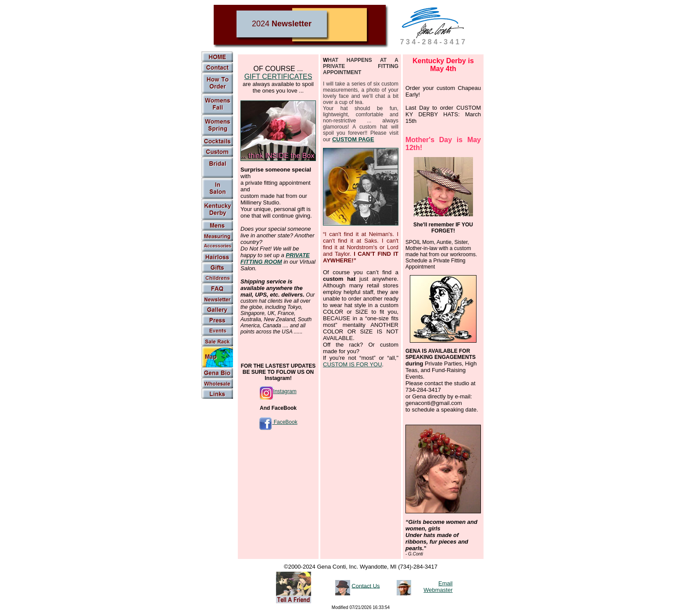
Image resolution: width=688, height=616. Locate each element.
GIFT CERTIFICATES (278, 77)
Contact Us (365, 586)
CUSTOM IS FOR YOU (353, 364)
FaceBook (278, 422)
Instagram (278, 391)
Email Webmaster (438, 587)
